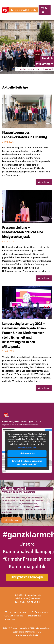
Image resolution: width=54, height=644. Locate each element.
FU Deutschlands (40, 612)
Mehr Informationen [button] (27, 448)
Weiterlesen (44, 182)
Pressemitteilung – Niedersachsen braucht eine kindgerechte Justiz (23, 232)
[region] (27, 503)
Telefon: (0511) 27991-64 (28, 599)
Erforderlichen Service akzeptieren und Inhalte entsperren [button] (27, 463)
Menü (44, 10)
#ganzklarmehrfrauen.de (27, 535)
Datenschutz (34, 616)
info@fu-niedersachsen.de (28, 595)
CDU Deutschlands (14, 616)
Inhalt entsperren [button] (27, 453)
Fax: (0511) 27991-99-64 (27, 602)
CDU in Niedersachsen (15, 612)
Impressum (10, 619)
